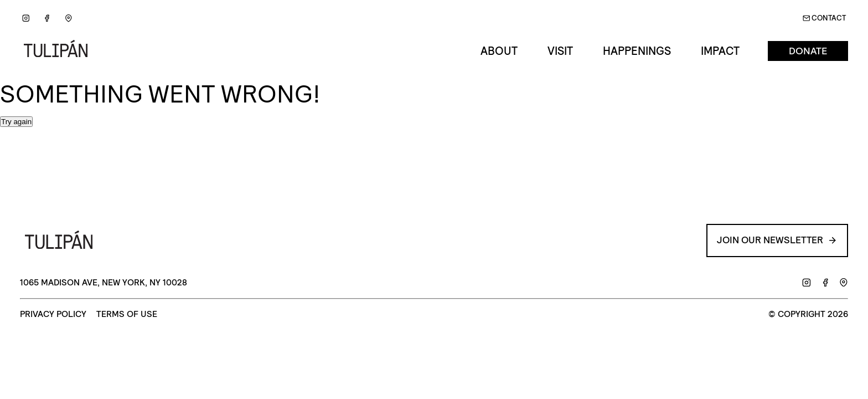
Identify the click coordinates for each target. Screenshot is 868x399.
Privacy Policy (53, 314)
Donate (808, 51)
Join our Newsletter (775, 240)
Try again (16, 122)
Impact (720, 51)
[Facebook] (47, 19)
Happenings (637, 51)
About (499, 51)
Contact (825, 18)
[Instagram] (26, 19)
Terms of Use (127, 314)
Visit (560, 51)
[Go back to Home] (60, 51)
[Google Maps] (68, 19)
